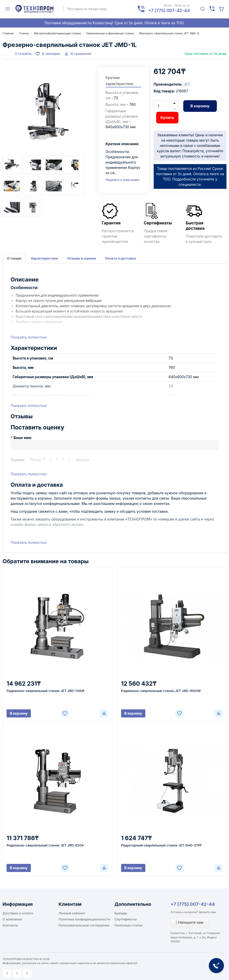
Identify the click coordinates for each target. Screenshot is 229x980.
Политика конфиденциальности (84, 919)
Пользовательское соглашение (84, 925)
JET (187, 84)
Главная (8, 33)
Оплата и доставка (120, 258)
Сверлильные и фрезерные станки (110, 33)
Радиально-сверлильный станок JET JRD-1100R (45, 691)
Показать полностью (29, 337)
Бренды (121, 913)
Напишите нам (190, 922)
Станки (24, 33)
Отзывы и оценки (82, 258)
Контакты (10, 925)
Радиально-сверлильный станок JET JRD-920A (45, 845)
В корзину (200, 106)
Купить (167, 118)
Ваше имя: (23, 438)
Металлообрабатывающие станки (58, 33)
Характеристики (44, 258)
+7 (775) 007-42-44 (193, 904)
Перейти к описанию (123, 180)
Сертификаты (125, 919)
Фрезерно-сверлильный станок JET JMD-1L (169, 33)
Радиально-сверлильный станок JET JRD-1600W (161, 691)
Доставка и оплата (18, 913)
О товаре (14, 258)
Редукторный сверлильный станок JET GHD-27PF (162, 845)
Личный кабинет (72, 913)
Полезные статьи (129, 925)
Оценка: (18, 460)
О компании (12, 919)
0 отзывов (23, 54)
